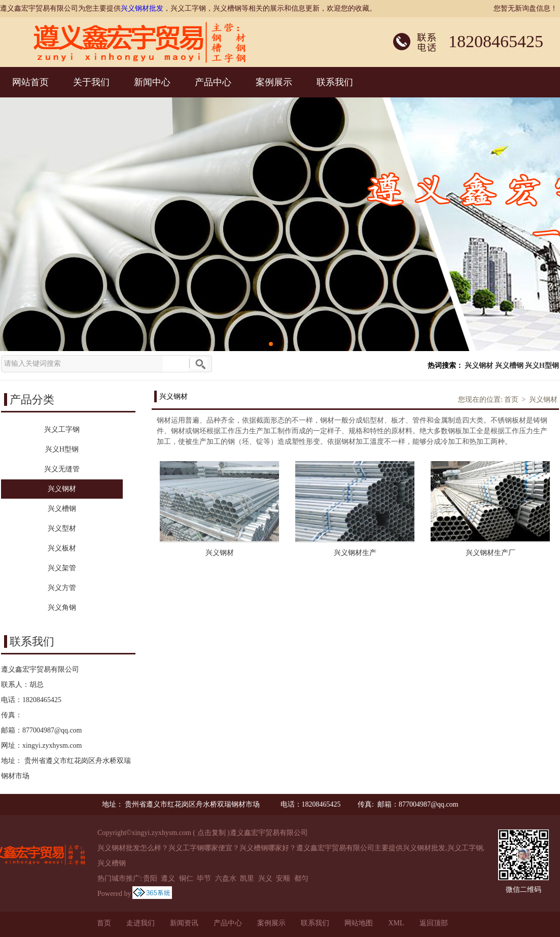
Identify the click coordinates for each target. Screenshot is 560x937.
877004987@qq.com (52, 730)
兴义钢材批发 (142, 8)
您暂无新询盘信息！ (526, 8)
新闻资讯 (184, 923)
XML (396, 923)
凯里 (247, 878)
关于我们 (91, 82)
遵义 (168, 878)
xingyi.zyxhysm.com (52, 745)
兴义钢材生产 (355, 553)
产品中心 (213, 82)
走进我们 (141, 923)
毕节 (204, 878)
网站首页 (30, 82)
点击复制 (212, 833)
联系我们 (335, 82)
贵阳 (150, 878)
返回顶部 (434, 923)
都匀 (301, 878)
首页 (511, 400)
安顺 (283, 878)
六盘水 (226, 878)
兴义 (265, 878)
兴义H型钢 (542, 366)
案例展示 (274, 82)
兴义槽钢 (509, 366)
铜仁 (186, 878)
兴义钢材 (479, 366)
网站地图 (359, 923)
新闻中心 (152, 82)
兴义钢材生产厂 (491, 553)
